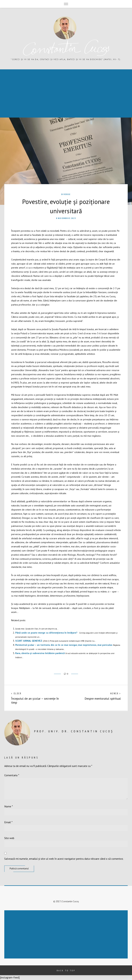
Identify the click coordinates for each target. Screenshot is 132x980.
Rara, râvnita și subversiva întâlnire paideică (40, 653)
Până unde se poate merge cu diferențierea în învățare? (46, 633)
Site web (9, 838)
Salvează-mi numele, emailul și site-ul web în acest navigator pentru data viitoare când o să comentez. (64, 859)
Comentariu (12, 775)
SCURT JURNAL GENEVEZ (29, 641)
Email (8, 822)
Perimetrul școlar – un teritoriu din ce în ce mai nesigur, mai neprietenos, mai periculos (64, 645)
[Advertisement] (67, 935)
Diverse (66, 194)
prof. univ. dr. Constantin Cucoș (74, 731)
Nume (9, 806)
